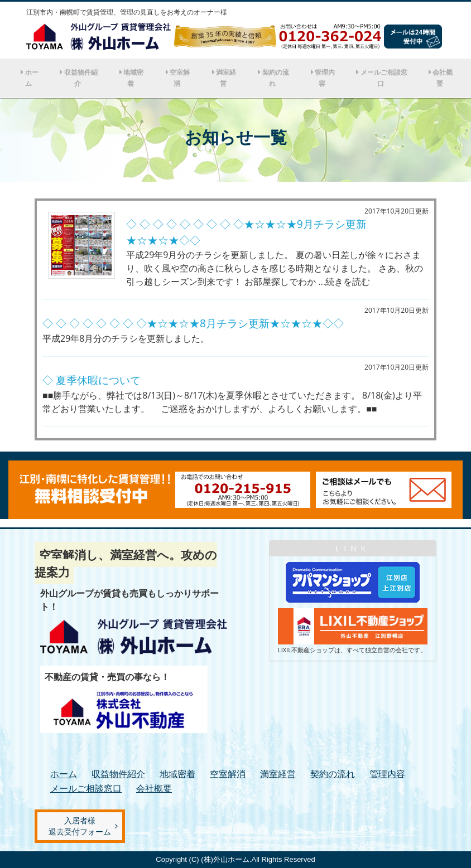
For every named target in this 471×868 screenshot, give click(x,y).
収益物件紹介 (81, 78)
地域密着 (133, 78)
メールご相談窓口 (384, 78)
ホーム (32, 78)
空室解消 (180, 78)
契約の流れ (276, 78)
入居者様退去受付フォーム (80, 826)
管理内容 (325, 78)
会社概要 (443, 78)
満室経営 (226, 78)
